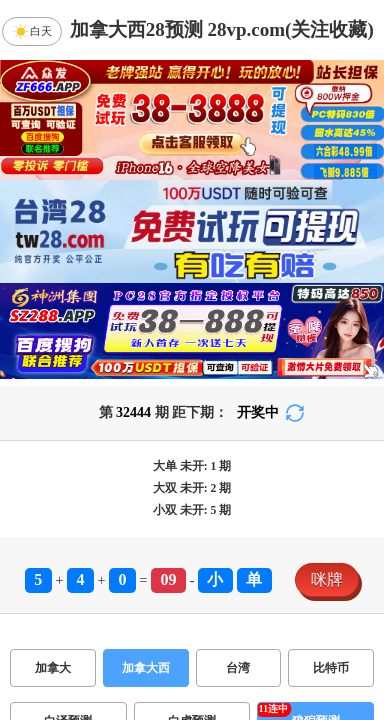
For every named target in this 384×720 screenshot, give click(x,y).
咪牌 (327, 579)
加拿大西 (146, 668)
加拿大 (53, 668)
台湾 (238, 668)
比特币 (331, 668)
